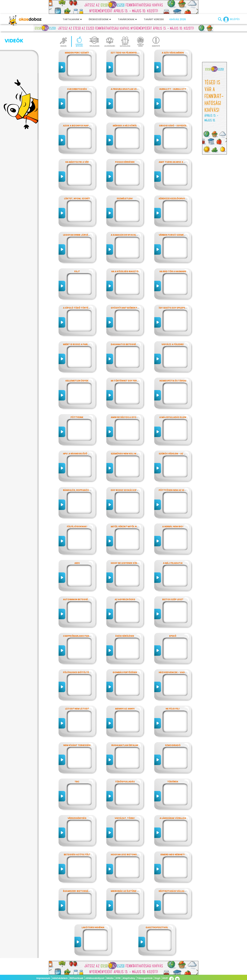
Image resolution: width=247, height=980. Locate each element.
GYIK (118, 978)
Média (110, 978)
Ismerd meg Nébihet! (173, 855)
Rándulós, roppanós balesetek (82, 490)
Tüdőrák (173, 782)
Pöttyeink (77, 417)
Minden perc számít (77, 53)
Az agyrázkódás (125, 599)
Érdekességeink (100, 19)
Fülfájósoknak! (77, 527)
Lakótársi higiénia (93, 927)
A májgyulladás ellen (173, 417)
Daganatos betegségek (126, 344)
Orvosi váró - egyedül (173, 126)
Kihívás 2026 (178, 19)
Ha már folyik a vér (77, 162)
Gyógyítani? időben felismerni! (130, 308)
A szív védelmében (173, 53)
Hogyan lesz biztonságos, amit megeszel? (137, 855)
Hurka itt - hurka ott (173, 89)
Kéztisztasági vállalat (173, 891)
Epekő (173, 636)
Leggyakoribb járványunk (80, 235)
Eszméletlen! (125, 199)
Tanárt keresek (154, 19)
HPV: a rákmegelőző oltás (79, 454)
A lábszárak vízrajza (173, 818)
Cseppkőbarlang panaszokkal (82, 636)
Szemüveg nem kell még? (126, 454)
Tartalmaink (72, 19)
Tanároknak (127, 19)
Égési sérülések (125, 636)
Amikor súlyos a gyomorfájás (130, 417)
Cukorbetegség (77, 89)
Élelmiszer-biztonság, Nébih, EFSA (84, 891)
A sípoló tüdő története (79, 308)
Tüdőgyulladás (125, 782)
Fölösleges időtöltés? (77, 672)
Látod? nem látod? (77, 709)
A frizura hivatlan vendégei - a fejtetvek (136, 89)
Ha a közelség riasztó (125, 271)
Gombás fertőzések (125, 672)
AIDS (77, 563)
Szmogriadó (173, 745)
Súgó (157, 978)
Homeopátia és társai (173, 381)
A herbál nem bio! (173, 527)
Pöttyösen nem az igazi (173, 490)
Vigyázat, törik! (125, 818)
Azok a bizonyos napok (78, 126)
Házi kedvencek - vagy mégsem (178, 672)
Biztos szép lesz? (173, 599)
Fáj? (77, 271)
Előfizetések (76, 978)
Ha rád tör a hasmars (173, 271)
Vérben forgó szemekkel (174, 235)
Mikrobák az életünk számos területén (135, 891)
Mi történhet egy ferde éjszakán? (132, 381)
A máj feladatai (173, 563)
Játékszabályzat (95, 978)
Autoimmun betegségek (78, 599)
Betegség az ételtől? (77, 855)
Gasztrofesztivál (157, 927)
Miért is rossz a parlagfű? (79, 344)
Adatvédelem (60, 978)
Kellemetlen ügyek (77, 381)
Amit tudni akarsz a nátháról (177, 162)
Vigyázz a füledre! (173, 344)
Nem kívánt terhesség (77, 745)
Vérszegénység (77, 818)
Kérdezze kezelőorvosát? (175, 199)
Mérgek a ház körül (125, 126)
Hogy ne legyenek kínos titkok (130, 563)
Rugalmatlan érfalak (125, 745)
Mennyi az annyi (125, 709)
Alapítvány (129, 978)
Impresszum (43, 978)
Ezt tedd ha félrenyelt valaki (129, 53)
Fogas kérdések (125, 162)
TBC (77, 782)
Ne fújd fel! (173, 709)
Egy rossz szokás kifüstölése (129, 490)
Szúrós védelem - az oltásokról (179, 454)
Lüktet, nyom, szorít (77, 199)
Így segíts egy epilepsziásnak (177, 308)
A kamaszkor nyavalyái (125, 235)
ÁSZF (165, 978)
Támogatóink (145, 978)
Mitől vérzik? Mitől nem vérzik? (130, 527)
